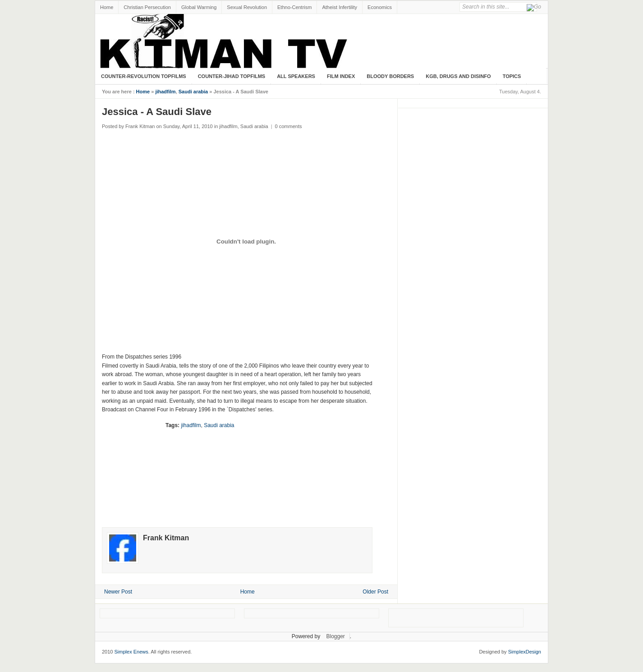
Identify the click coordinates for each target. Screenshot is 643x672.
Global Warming (199, 7)
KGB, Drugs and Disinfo (458, 76)
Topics (512, 76)
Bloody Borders (390, 76)
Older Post (375, 592)
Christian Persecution (147, 7)
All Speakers (296, 76)
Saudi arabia (193, 92)
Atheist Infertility (340, 7)
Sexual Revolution (247, 7)
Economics (380, 7)
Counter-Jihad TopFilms (232, 76)
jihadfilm (165, 92)
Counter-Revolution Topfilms (144, 76)
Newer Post (118, 592)
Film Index (341, 76)
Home (107, 7)
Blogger (335, 636)
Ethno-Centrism (294, 7)
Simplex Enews (131, 652)
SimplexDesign (525, 652)
